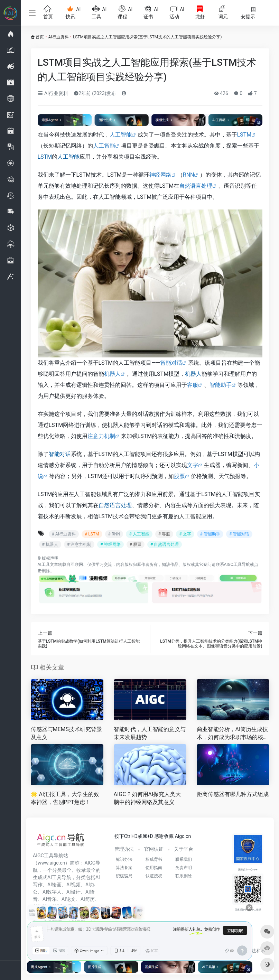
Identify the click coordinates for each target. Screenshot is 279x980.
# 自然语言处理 (165, 544)
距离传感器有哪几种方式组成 (233, 794)
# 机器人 (50, 544)
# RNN (114, 534)
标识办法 (124, 859)
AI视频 (73, 885)
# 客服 (164, 534)
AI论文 (69, 899)
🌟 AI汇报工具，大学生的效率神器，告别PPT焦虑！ (65, 798)
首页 (40, 37)
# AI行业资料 (64, 534)
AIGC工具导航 (237, 564)
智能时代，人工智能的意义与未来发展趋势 (150, 733)
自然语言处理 (196, 186)
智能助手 (221, 385)
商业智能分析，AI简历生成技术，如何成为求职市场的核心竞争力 (233, 734)
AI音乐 (50, 899)
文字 (193, 465)
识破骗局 (124, 876)
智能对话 (171, 363)
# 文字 (185, 534)
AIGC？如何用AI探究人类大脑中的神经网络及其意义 (147, 798)
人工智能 (121, 135)
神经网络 (160, 175)
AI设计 (73, 892)
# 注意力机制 (79, 544)
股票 (179, 476)
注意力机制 (101, 436)
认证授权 (154, 876)
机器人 (112, 374)
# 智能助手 (210, 534)
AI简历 (88, 899)
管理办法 (124, 849)
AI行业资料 (59, 37)
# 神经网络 (110, 544)
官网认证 (154, 849)
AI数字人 (52, 892)
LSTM (244, 135)
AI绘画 (54, 885)
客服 (193, 385)
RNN (189, 175)
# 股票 (136, 544)
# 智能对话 (239, 534)
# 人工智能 (139, 534)
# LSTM (92, 534)
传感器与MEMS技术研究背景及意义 (67, 733)
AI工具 (44, 564)
